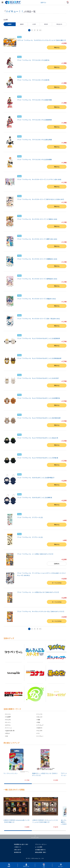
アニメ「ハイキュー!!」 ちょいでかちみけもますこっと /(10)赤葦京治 (39, 398)
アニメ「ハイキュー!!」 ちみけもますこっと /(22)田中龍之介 (36, 478)
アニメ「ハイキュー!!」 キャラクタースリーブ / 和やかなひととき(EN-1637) (41, 199)
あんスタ (40, 717)
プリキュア (41, 725)
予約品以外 (59, 24)
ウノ (39, 733)
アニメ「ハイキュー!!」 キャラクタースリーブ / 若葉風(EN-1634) (37, 259)
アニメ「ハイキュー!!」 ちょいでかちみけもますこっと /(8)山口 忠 (38, 438)
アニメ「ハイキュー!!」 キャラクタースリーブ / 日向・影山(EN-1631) (39, 319)
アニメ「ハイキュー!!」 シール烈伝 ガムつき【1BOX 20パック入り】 (38, 592)
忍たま (8, 733)
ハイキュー (41, 736)
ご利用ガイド (18, 847)
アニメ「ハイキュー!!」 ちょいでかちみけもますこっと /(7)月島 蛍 (38, 458)
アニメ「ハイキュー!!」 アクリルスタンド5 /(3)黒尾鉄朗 (34, 120)
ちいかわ (40, 731)
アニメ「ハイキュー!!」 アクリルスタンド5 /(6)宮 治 (33, 60)
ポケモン (8, 725)
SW (7, 736)
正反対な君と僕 (10, 731)
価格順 (22, 24)
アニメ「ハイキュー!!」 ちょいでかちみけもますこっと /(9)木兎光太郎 (39, 418)
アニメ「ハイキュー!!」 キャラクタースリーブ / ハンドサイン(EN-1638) (39, 179)
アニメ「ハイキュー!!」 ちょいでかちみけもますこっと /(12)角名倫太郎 (39, 358)
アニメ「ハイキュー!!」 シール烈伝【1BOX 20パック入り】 (36, 554)
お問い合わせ (18, 850)
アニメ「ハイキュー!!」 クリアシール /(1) (30, 537)
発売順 (46, 24)
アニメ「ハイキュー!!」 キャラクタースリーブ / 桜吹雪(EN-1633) (37, 279)
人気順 (34, 24)
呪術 (39, 722)
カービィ (8, 722)
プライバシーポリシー (41, 844)
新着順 (10, 24)
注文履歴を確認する (40, 850)
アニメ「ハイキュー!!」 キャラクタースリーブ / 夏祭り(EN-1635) (37, 239)
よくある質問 (39, 847)
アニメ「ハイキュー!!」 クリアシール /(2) (30, 517)
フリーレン (9, 728)
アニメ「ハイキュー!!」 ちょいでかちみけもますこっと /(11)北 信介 (38, 378)
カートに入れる (57, 583)
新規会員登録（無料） (41, 852)
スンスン (8, 714)
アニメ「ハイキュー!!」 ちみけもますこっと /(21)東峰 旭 (35, 497)
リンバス (40, 714)
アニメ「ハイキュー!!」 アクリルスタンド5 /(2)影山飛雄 (34, 140)
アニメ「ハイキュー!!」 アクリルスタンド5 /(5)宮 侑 (33, 80)
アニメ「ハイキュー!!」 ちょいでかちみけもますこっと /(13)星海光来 (39, 338)
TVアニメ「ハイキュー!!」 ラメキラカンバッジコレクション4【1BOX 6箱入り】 (42, 40)
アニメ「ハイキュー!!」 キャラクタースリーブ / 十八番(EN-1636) (37, 219)
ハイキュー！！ (15, 11)
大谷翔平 (8, 717)
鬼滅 (39, 720)
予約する (57, 47)
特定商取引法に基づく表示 (21, 844)
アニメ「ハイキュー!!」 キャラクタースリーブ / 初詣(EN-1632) (36, 299)
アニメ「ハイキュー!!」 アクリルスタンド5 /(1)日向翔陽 (34, 159)
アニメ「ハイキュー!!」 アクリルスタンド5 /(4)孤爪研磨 (34, 100)
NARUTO (40, 728)
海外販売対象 (18, 852)
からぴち (8, 720)
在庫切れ (57, 564)
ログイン (43, 2)
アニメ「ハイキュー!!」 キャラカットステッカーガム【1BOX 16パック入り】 (41, 611)
